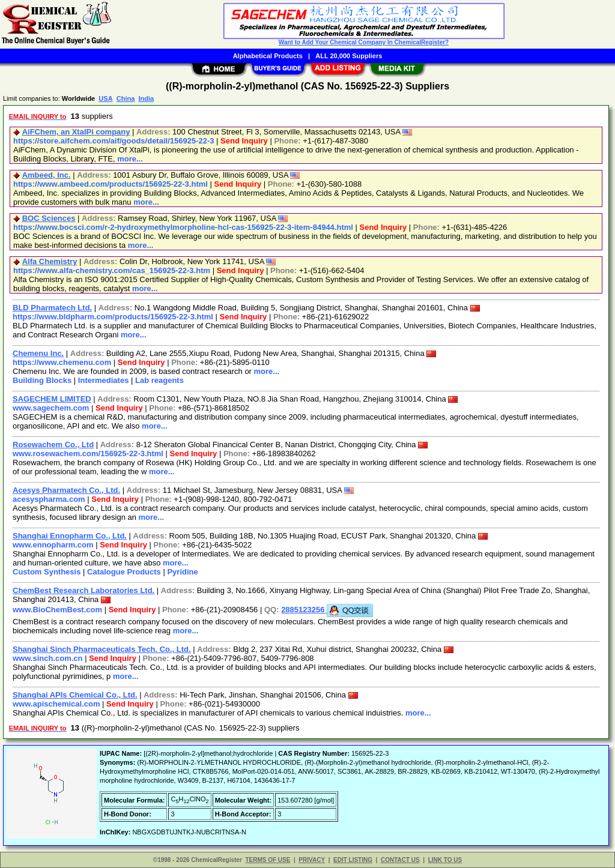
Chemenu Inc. (38, 353)
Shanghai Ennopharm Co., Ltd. (70, 536)
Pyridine (182, 572)
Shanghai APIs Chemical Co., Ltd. (75, 695)
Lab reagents (159, 380)
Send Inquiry (244, 141)
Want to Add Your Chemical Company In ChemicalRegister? (364, 42)
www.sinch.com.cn (48, 658)
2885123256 (327, 610)
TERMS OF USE (268, 860)
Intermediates (104, 380)
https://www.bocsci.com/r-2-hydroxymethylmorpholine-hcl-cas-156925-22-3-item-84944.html (183, 227)
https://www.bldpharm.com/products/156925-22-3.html (113, 317)
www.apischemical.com (56, 704)
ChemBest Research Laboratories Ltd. (83, 590)
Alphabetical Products (268, 56)
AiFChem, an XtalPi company (76, 132)
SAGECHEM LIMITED (52, 399)
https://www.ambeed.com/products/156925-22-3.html (111, 184)
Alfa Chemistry (50, 261)
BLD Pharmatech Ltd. (52, 308)
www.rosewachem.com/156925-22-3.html (88, 454)
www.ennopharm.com (53, 545)
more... (130, 159)
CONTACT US (400, 860)
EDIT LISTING (353, 860)
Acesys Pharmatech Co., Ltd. (66, 490)
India (146, 98)
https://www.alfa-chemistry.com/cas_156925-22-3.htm (112, 270)
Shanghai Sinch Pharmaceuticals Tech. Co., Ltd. (102, 649)
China (126, 98)
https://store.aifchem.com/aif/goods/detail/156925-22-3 (114, 141)
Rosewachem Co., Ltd (53, 445)
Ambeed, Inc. (47, 175)
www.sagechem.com (51, 408)
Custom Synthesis (47, 572)
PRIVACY (312, 860)
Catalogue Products (124, 572)
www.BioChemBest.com (57, 610)
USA (105, 98)
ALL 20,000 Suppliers (349, 56)
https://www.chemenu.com (62, 362)
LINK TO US (445, 860)
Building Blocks (42, 380)
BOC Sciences (49, 218)
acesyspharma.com (49, 499)
